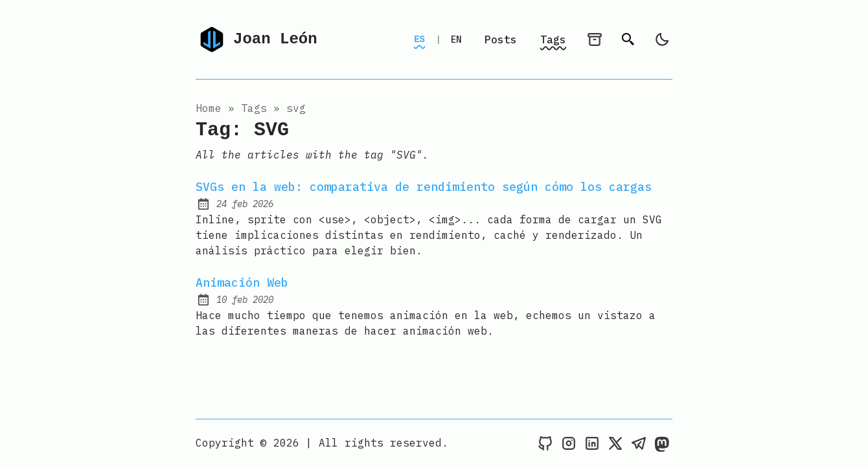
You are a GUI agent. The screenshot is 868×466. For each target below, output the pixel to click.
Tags (553, 39)
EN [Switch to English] (456, 39)
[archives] (595, 39)
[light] (662, 39)
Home (209, 108)
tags (254, 108)
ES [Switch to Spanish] (419, 39)
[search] (628, 39)
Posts (501, 39)
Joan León (257, 39)
